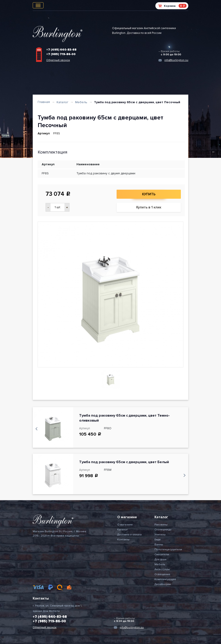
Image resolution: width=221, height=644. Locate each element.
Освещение (162, 574)
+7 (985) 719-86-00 (61, 54)
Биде (158, 540)
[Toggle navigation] (38, 5)
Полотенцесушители (168, 549)
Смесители (162, 554)
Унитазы (160, 535)
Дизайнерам (163, 584)
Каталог (62, 102)
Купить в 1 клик (149, 207)
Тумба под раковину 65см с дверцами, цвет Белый (124, 462)
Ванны (159, 545)
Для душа (160, 559)
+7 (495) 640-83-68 (61, 50)
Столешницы (163, 530)
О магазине (125, 525)
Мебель (81, 102)
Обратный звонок (58, 60)
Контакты (123, 540)
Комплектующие (165, 579)
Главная (44, 102)
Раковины (161, 525)
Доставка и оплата (129, 535)
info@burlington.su (176, 60)
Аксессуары (162, 569)
